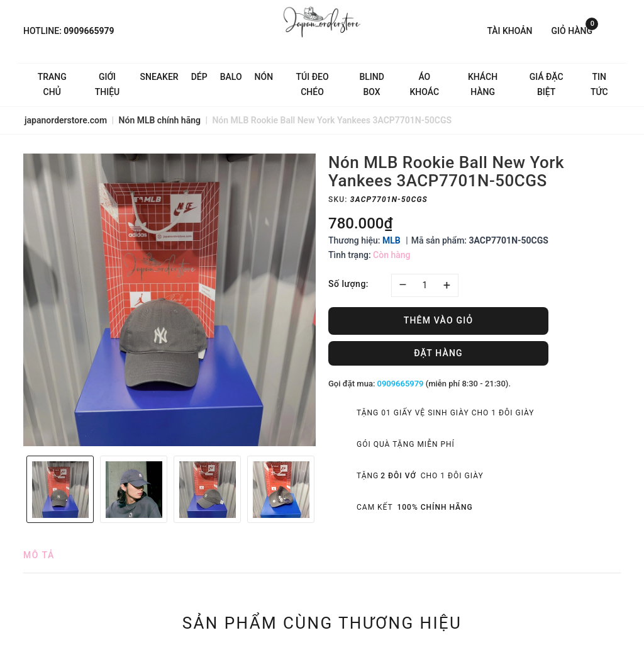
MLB (391, 240)
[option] (169, 300)
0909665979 (89, 31)
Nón (264, 77)
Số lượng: (348, 284)
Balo (231, 77)
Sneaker (159, 77)
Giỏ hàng (575, 30)
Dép (199, 77)
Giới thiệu (108, 84)
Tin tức (599, 84)
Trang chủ (52, 84)
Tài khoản (509, 31)
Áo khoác (424, 84)
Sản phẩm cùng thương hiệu (322, 623)
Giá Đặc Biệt (547, 84)
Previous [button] (17, 490)
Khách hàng (483, 84)
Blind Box (371, 84)
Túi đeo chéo (313, 84)
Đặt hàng (438, 353)
